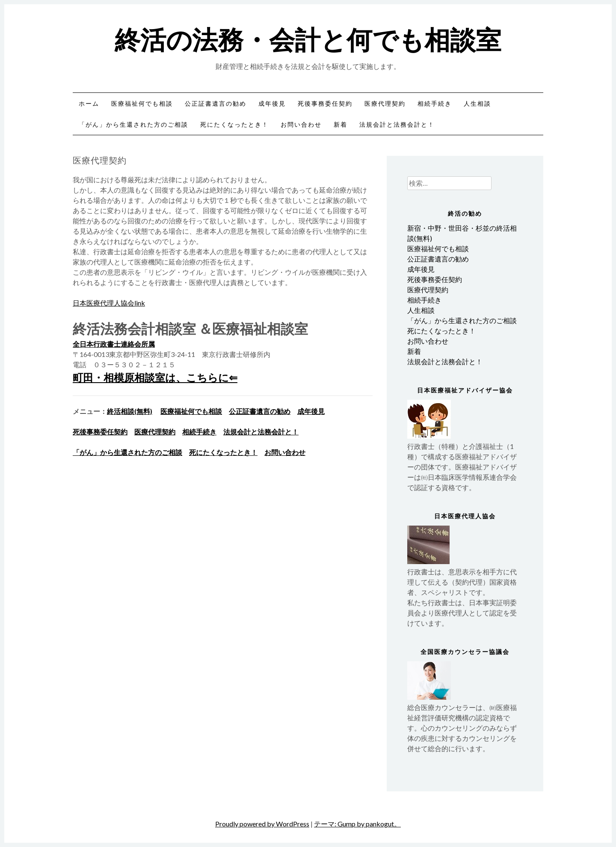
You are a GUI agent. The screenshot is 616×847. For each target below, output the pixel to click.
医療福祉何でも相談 (142, 103)
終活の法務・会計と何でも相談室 (308, 38)
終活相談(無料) (130, 411)
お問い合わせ (301, 124)
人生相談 (477, 103)
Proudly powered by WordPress (262, 824)
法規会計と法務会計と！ (397, 124)
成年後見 (272, 103)
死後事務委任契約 (325, 103)
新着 (341, 124)
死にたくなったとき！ (234, 124)
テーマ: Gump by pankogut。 (357, 824)
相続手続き (435, 103)
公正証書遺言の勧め (216, 103)
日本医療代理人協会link (109, 303)
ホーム (89, 103)
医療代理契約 (385, 103)
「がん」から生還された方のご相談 (133, 124)
